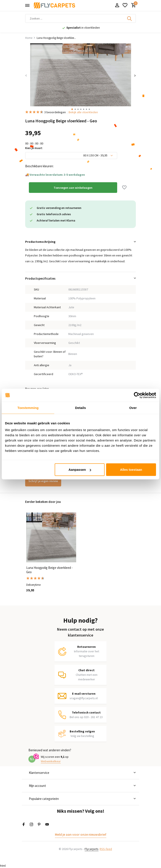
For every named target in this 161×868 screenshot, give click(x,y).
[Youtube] (47, 825)
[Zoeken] (80, 18)
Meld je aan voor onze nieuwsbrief (81, 834)
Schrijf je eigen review (43, 481)
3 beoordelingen (45, 112)
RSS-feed (106, 849)
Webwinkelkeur (51, 761)
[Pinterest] (39, 825)
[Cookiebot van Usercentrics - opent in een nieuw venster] (137, 395)
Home (30, 38)
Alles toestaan (131, 470)
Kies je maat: (34, 148)
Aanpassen (80, 470)
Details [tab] (80, 408)
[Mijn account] (117, 6)
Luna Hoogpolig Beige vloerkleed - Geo (49, 570)
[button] (72, 109)
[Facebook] (24, 825)
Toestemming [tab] (28, 408)
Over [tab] (133, 408)
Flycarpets (92, 849)
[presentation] (26, 76)
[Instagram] (31, 825)
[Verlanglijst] (125, 6)
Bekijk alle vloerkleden (83, 112)
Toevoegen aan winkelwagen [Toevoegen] (73, 188)
